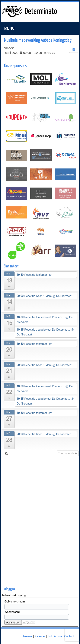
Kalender (40, 636)
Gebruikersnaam (15, 601)
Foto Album (55, 636)
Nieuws (28, 636)
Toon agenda (68, 453)
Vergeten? (29, 622)
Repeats (50, 53)
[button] (6, 454)
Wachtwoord (12, 612)
